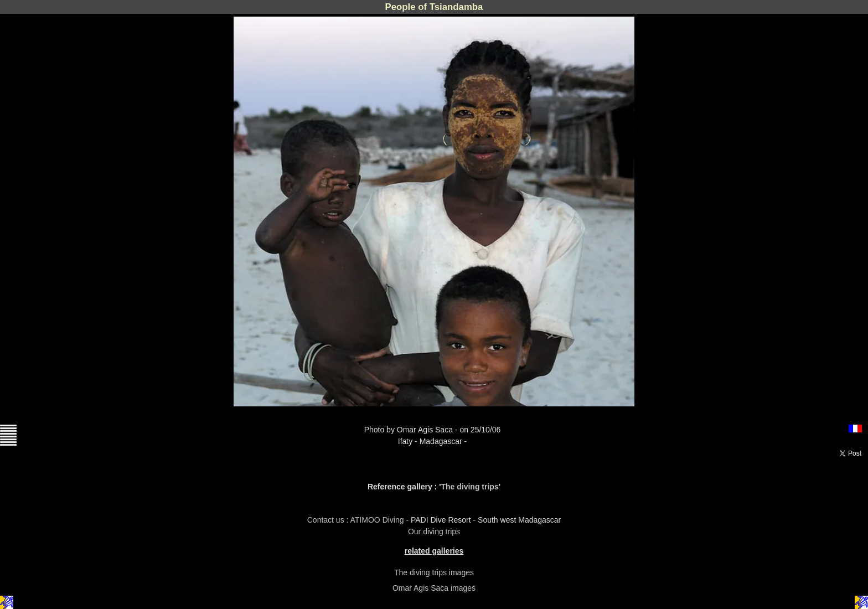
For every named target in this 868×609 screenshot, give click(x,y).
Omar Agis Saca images (434, 588)
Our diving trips (434, 531)
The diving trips (469, 487)
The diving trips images (434, 572)
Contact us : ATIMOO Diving (357, 520)
